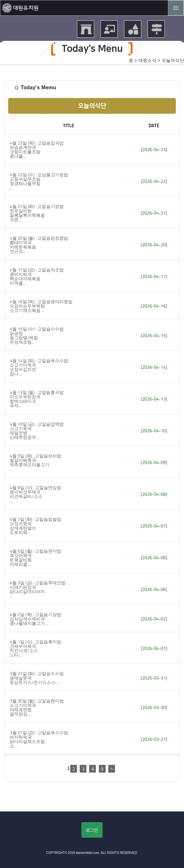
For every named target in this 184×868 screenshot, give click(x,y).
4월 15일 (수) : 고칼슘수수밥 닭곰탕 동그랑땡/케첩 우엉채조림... (37, 335)
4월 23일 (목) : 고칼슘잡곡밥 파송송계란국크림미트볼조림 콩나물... (37, 149)
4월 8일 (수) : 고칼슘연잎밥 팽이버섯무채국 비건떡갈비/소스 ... (35, 494)
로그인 (92, 830)
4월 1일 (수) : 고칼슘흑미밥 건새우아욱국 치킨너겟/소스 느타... (35, 648)
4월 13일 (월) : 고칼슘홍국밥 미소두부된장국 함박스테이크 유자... (37, 399)
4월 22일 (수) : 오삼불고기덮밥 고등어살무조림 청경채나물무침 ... (39, 181)
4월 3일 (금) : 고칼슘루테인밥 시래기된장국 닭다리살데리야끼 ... (38, 589)
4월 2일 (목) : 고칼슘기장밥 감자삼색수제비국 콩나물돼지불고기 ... (35, 619)
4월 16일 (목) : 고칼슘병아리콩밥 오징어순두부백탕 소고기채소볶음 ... (41, 306)
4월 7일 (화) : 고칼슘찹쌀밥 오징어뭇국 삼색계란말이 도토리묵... (35, 526)
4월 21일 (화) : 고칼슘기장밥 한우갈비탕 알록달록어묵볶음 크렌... (37, 213)
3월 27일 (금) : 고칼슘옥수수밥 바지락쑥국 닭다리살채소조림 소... (39, 739)
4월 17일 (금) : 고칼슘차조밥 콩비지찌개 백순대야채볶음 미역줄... (37, 276)
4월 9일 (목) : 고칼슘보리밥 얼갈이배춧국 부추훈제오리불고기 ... (35, 462)
